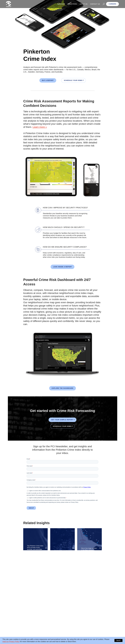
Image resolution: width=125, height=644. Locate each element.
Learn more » (40, 127)
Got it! (118, 640)
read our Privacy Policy (11, 642)
